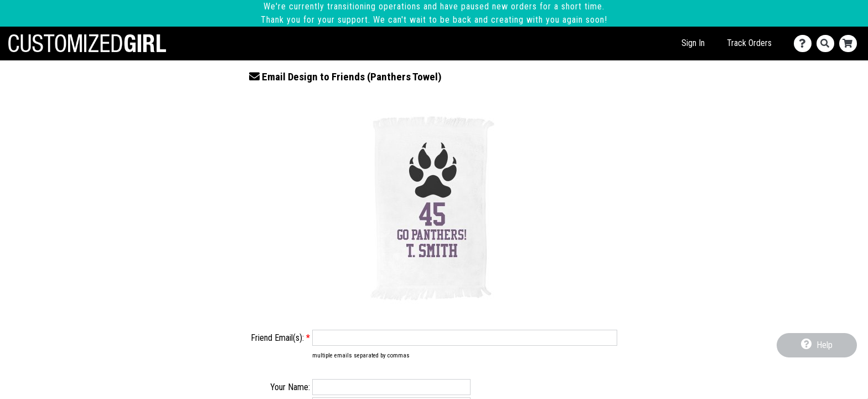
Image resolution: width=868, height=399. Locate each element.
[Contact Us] (805, 44)
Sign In (693, 43)
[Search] (828, 44)
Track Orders (749, 43)
